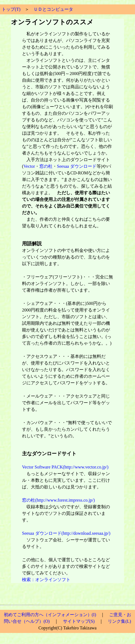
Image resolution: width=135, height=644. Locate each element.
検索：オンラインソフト (46, 580)
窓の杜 (46, 166)
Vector (29, 166)
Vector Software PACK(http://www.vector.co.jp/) (65, 467)
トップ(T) (11, 9)
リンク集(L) (119, 621)
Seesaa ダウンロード (77, 166)
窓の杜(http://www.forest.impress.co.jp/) (58, 500)
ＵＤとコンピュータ (53, 9)
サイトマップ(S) (79, 621)
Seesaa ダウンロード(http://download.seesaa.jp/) (66, 533)
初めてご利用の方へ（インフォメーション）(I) (50, 615)
